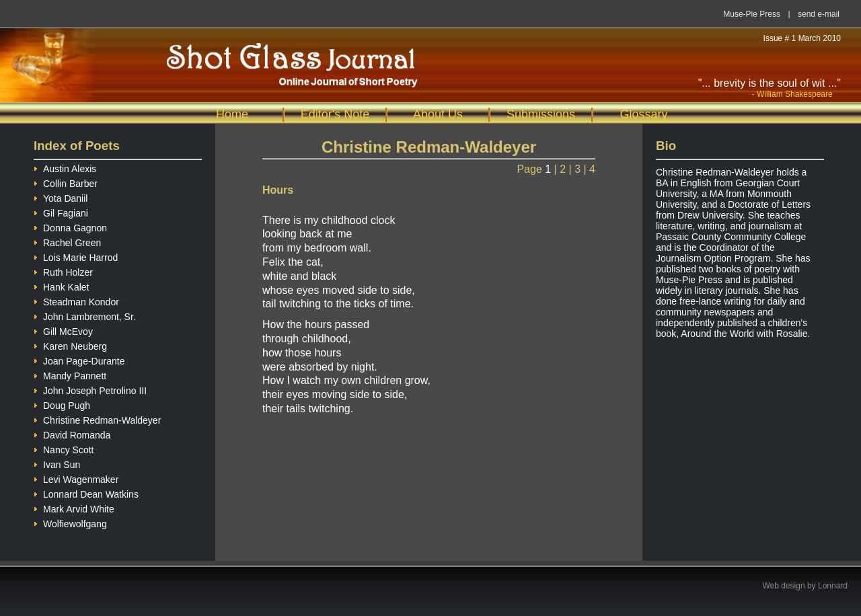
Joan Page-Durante (79, 359)
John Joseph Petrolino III (90, 389)
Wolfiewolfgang (70, 522)
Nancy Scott (64, 448)
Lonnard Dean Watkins (86, 493)
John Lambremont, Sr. (85, 315)
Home (232, 114)
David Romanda (72, 433)
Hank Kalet (61, 285)
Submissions (541, 114)
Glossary (643, 114)
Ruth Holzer (63, 271)
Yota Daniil (61, 197)
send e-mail (819, 14)
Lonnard (833, 586)
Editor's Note (335, 114)
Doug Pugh (62, 404)
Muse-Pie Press (752, 14)
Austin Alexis (65, 167)
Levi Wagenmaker (76, 478)
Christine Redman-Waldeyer (97, 419)
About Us (438, 114)
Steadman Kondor (76, 300)
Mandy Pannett (70, 374)
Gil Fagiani (61, 211)
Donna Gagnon (70, 226)
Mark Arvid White (74, 507)
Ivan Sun (57, 463)
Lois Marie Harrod (76, 256)
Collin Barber (66, 182)
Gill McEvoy (63, 330)
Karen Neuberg (70, 345)
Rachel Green (67, 241)
